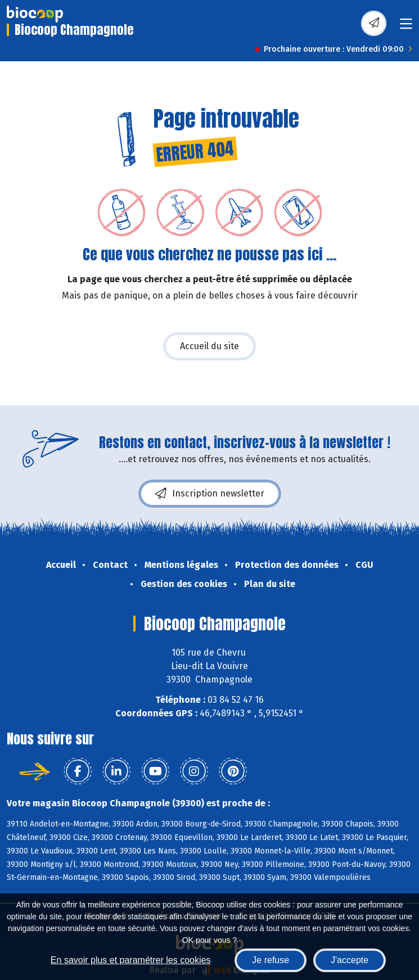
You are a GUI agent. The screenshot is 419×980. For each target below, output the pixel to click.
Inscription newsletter (210, 494)
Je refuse (271, 960)
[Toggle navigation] (406, 27)
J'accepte (350, 960)
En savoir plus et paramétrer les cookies (131, 960)
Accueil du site (209, 346)
